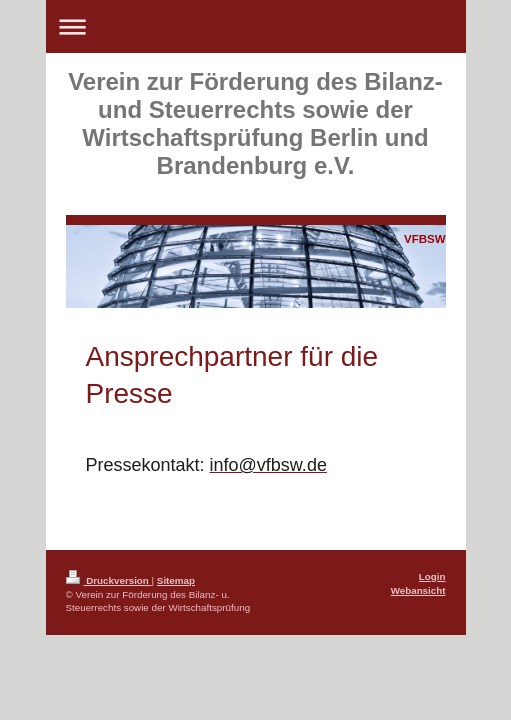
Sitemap (176, 580)
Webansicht (418, 590)
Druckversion (109, 580)
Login (432, 576)
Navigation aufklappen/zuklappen (256, 26)
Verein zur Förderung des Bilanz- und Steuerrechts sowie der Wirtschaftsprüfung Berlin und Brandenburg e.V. (255, 123)
